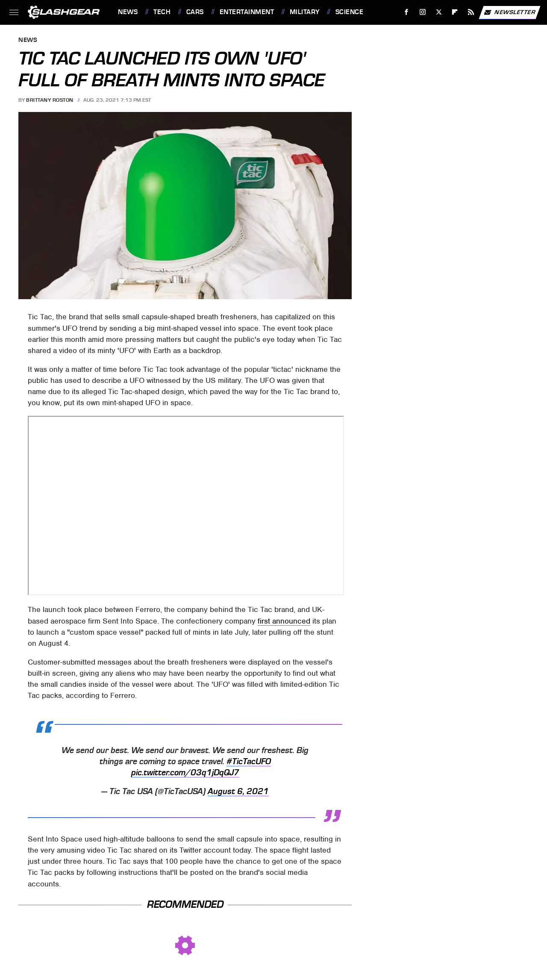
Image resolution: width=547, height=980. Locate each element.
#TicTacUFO (249, 762)
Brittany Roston (50, 100)
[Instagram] (423, 12)
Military (305, 12)
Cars (195, 12)
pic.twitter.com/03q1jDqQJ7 (185, 773)
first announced (284, 621)
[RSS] (471, 12)
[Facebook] (407, 12)
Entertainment (247, 12)
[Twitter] (439, 12)
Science (350, 12)
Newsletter (509, 12)
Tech (162, 12)
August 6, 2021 (238, 792)
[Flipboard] (455, 12)
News (128, 12)
